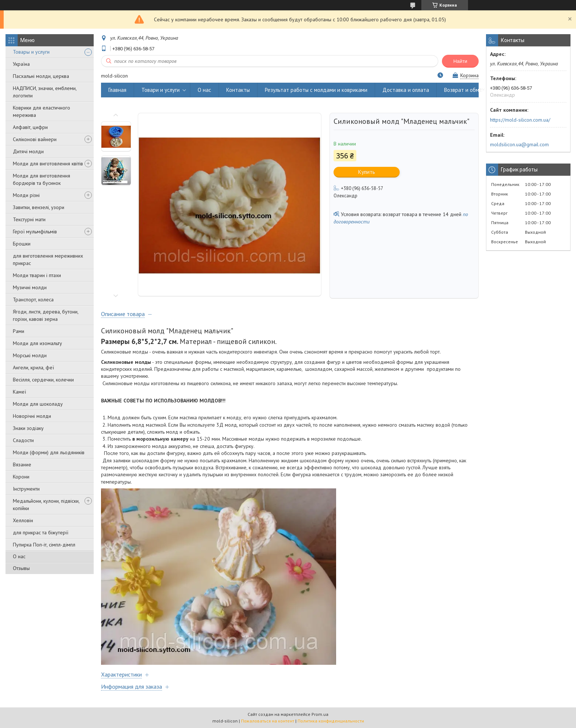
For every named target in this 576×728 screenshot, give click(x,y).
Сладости (23, 440)
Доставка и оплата (406, 90)
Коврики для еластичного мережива (42, 111)
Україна (21, 64)
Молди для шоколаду (38, 404)
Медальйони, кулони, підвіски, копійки (46, 505)
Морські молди (30, 355)
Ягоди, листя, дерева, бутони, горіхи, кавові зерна (46, 315)
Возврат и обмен (465, 90)
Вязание (22, 465)
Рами (19, 331)
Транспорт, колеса (33, 300)
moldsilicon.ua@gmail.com (519, 144)
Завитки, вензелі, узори (39, 207)
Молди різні (26, 195)
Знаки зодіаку (28, 428)
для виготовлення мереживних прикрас (48, 259)
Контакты (238, 90)
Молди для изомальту (37, 343)
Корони (21, 477)
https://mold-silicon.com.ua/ (520, 120)
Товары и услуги (31, 52)
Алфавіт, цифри (30, 127)
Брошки (22, 244)
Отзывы (21, 568)
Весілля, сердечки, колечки (43, 380)
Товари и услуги (161, 90)
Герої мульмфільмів (35, 232)
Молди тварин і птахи (37, 275)
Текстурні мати (29, 219)
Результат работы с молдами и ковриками (316, 90)
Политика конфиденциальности (331, 721)
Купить (367, 172)
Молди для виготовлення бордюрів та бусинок (42, 179)
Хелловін (23, 520)
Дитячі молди (28, 151)
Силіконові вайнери (35, 139)
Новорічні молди (32, 416)
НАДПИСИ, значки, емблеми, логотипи (45, 92)
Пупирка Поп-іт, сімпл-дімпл (44, 545)
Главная (117, 90)
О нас (19, 556)
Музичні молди (30, 287)
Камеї (19, 392)
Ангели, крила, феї (33, 367)
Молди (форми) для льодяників (49, 452)
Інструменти (26, 489)
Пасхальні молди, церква (41, 76)
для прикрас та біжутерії (41, 532)
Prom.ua (320, 714)
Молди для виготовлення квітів (48, 164)
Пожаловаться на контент (268, 721)
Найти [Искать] (460, 61)
